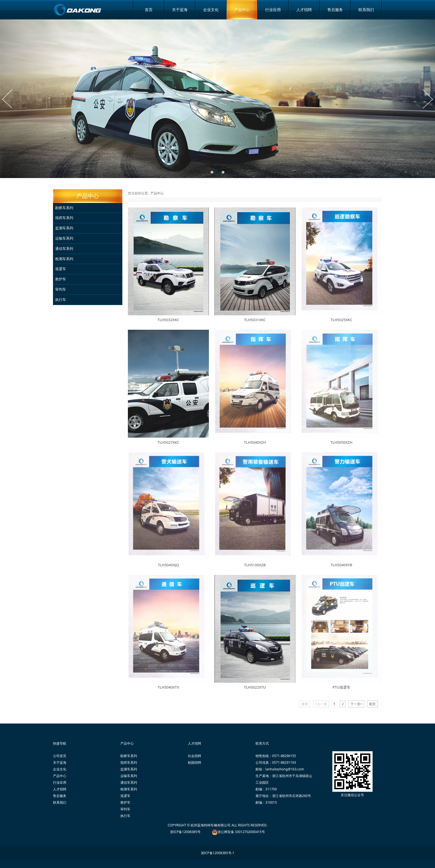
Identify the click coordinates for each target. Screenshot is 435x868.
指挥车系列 (64, 218)
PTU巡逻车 (342, 687)
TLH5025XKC (342, 320)
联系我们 (366, 10)
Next (428, 99)
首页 (149, 10)
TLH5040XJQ (168, 565)
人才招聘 (304, 10)
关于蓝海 (180, 10)
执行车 (61, 300)
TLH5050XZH (341, 442)
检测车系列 (64, 259)
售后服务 (335, 10)
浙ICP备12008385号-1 (218, 853)
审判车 (61, 289)
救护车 (61, 279)
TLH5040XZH (255, 442)
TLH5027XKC (168, 442)
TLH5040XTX (168, 687)
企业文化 (211, 10)
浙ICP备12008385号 (185, 832)
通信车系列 (64, 248)
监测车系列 (64, 228)
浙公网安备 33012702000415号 (241, 832)
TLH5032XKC (168, 320)
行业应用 (273, 10)
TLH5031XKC (255, 320)
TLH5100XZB (255, 565)
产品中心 (242, 10)
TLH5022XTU (255, 687)
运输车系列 (64, 238)
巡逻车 (61, 269)
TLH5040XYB (342, 565)
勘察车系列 (64, 208)
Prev (7, 99)
